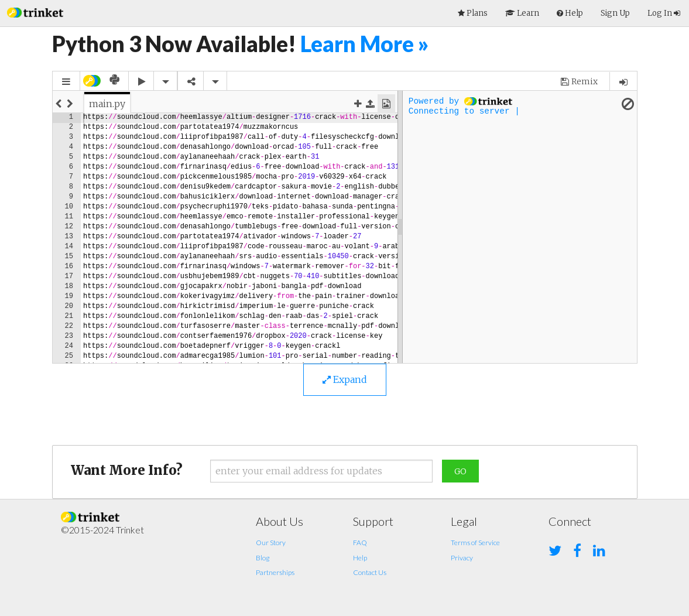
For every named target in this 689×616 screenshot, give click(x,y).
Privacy (462, 558)
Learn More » (365, 44)
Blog (263, 558)
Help (360, 558)
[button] (35, 11)
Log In (664, 13)
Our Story (271, 543)
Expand (345, 379)
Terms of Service (475, 543)
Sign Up (615, 13)
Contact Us (370, 572)
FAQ (360, 543)
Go (460, 471)
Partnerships (275, 572)
